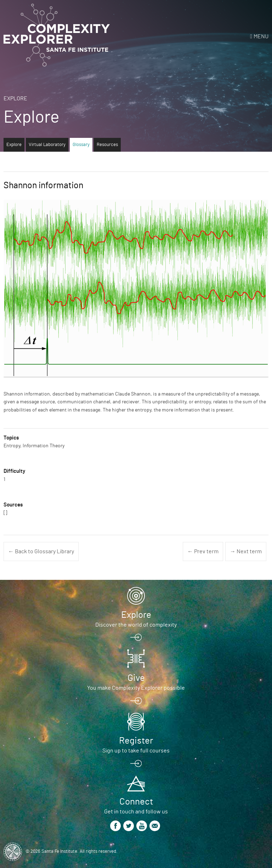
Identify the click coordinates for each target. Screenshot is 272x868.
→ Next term (246, 551)
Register (136, 741)
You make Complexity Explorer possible (136, 688)
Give (136, 678)
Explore (15, 99)
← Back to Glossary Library (41, 551)
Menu (261, 37)
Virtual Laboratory (47, 145)
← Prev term (203, 551)
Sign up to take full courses (136, 751)
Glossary (81, 145)
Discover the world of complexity (136, 625)
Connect (136, 802)
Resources (107, 145)
